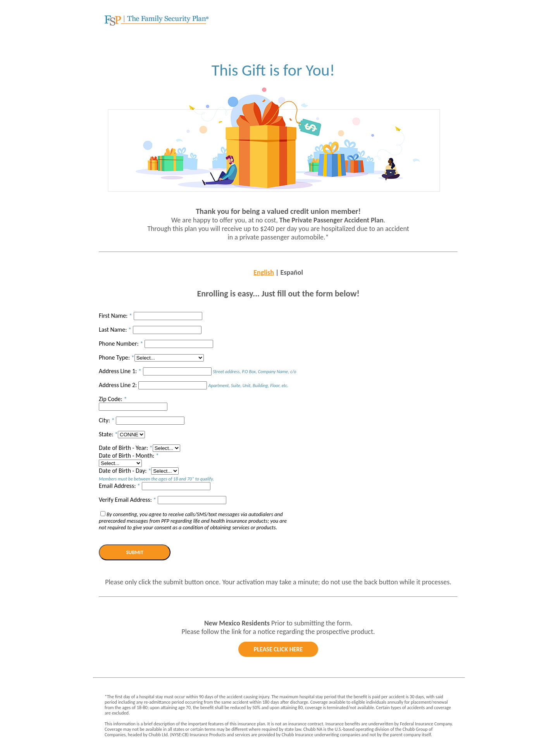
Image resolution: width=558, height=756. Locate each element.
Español (292, 272)
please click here (278, 649)
